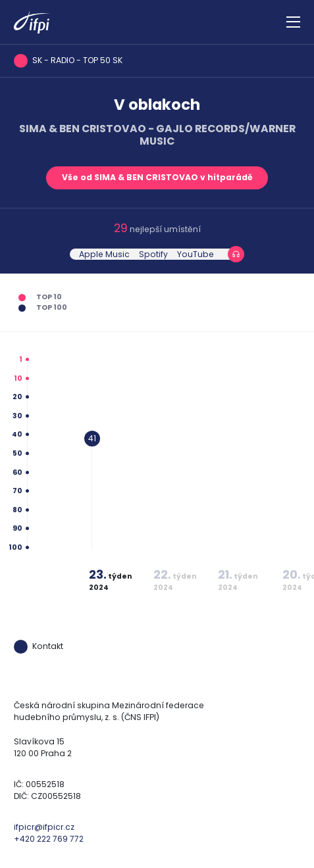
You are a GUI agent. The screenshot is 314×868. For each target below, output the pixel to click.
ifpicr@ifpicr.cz (44, 827)
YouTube (196, 254)
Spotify (153, 254)
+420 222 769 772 (49, 839)
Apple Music (104, 254)
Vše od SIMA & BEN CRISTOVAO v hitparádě (157, 177)
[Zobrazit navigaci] (293, 22)
